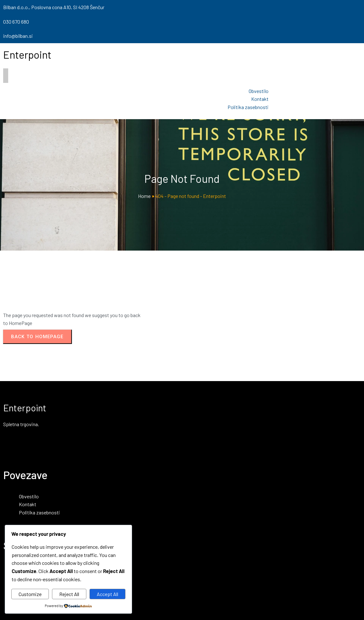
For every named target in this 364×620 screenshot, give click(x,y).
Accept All (107, 594)
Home (144, 196)
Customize (30, 594)
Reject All (69, 594)
